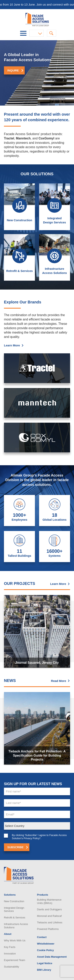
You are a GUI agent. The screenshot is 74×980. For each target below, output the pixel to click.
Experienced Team (15, 960)
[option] (37, 73)
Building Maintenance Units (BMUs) (49, 901)
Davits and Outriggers (50, 909)
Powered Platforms (48, 929)
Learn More (12, 363)
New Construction (20, 238)
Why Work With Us (15, 940)
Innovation (10, 954)
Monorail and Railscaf (49, 916)
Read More (59, 681)
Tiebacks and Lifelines (50, 922)
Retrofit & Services (15, 918)
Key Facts (10, 947)
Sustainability (12, 967)
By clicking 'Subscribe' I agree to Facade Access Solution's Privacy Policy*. (39, 855)
